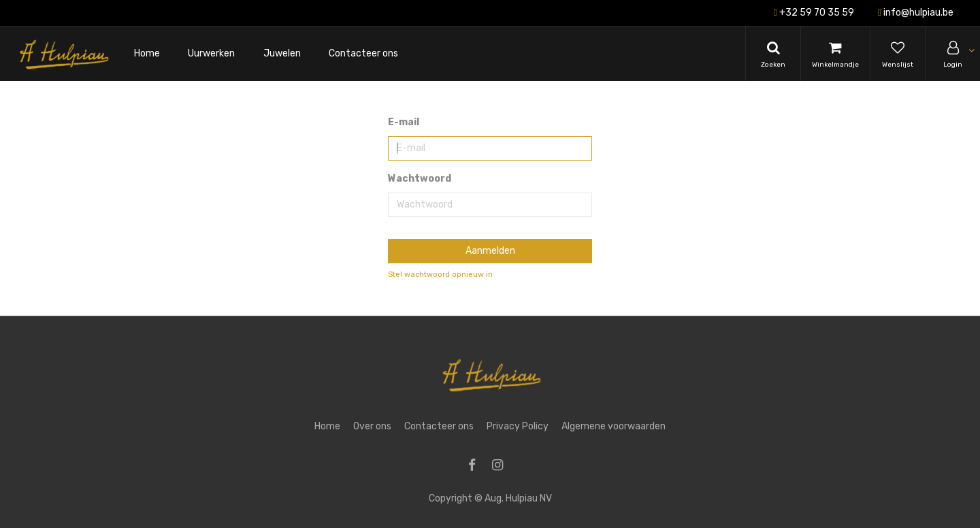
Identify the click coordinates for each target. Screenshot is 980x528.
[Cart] (835, 54)
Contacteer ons (439, 426)
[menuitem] (147, 54)
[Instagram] (502, 466)
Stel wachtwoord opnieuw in (440, 275)
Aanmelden (490, 251)
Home (327, 426)
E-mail (404, 122)
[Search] (773, 54)
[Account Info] (953, 54)
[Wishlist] (898, 54)
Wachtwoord (420, 179)
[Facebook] (476, 466)
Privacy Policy (518, 426)
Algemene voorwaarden (614, 426)
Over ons (372, 426)
